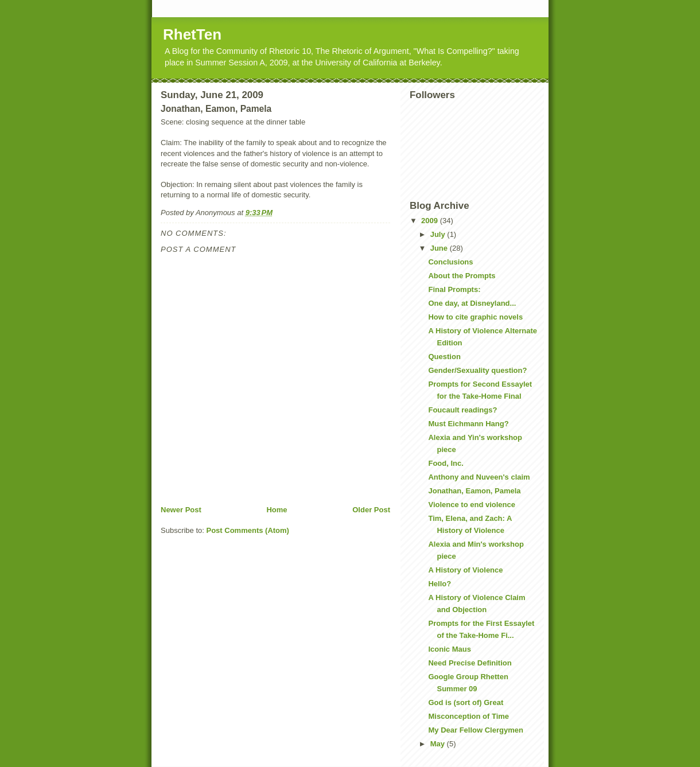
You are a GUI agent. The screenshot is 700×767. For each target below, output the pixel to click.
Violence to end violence (471, 505)
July (439, 234)
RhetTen (192, 34)
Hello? (440, 584)
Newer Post (181, 510)
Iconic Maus (449, 649)
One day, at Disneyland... (472, 303)
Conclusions (450, 262)
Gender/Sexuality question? (477, 370)
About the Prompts (462, 276)
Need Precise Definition (470, 663)
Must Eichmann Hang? (468, 424)
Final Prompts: (454, 289)
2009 (431, 221)
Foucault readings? (462, 410)
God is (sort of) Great (466, 702)
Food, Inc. (446, 463)
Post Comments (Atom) (248, 530)
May (439, 744)
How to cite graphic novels (475, 317)
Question (444, 357)
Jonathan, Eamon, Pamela (474, 491)
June (440, 248)
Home (277, 510)
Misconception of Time (468, 716)
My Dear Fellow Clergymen (475, 730)
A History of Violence (465, 570)
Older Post (371, 510)
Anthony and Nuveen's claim (479, 477)
